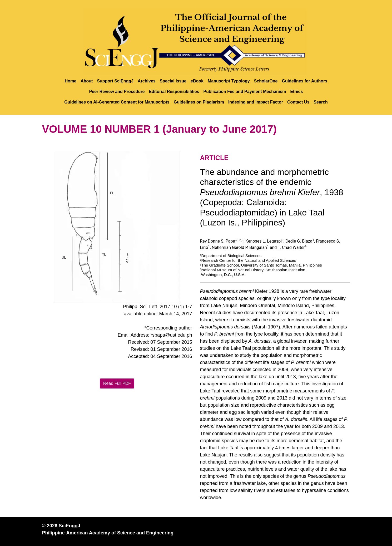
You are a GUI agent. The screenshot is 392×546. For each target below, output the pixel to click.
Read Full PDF (117, 383)
